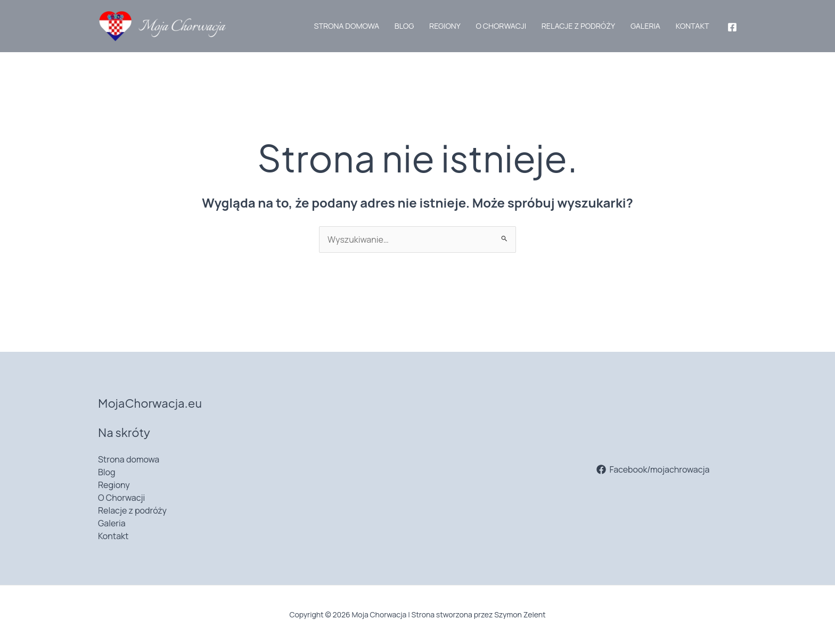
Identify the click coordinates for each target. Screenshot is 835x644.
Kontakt (693, 26)
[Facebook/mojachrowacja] (653, 469)
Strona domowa (347, 26)
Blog (404, 26)
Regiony (445, 26)
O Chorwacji (501, 26)
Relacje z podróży (578, 26)
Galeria (645, 26)
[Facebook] (732, 27)
